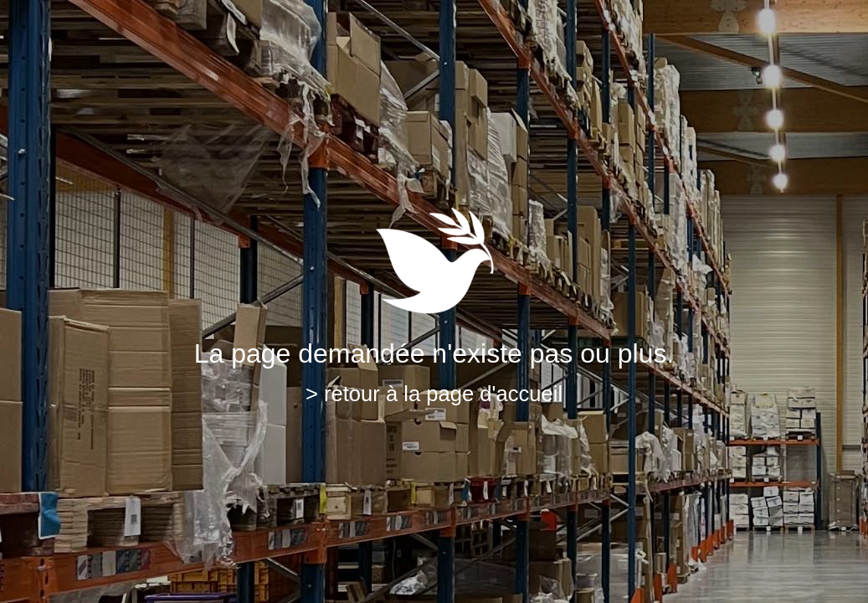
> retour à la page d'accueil (434, 394)
